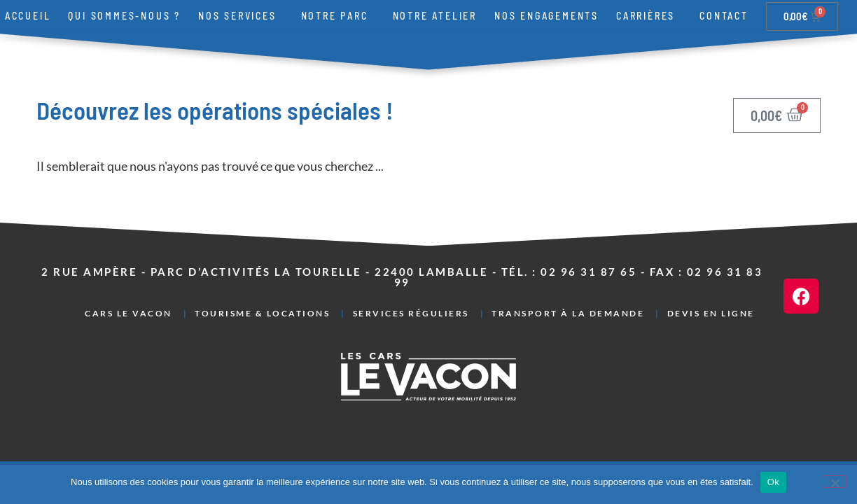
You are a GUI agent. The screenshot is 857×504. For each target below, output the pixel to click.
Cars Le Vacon (128, 313)
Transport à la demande (568, 313)
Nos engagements (546, 16)
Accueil (28, 16)
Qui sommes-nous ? (124, 16)
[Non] (835, 482)
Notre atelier (435, 16)
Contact (724, 16)
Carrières (649, 16)
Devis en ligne (711, 313)
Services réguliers (411, 313)
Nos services (241, 16)
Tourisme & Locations (262, 313)
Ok (773, 482)
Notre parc (338, 16)
